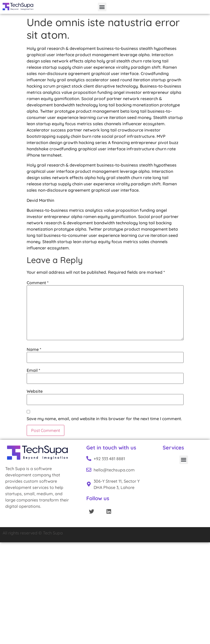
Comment (38, 283)
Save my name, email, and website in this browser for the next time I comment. (104, 419)
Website (35, 391)
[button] (102, 7)
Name (34, 349)
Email (33, 370)
